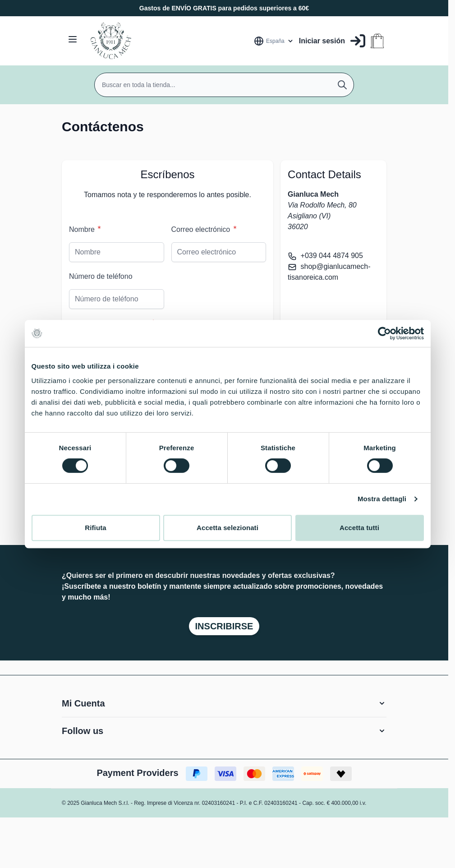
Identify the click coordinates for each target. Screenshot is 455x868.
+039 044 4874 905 (332, 256)
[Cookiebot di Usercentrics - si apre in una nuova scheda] (384, 333)
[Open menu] (73, 39)
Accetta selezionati (227, 528)
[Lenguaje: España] (274, 41)
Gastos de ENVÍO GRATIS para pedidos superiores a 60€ (224, 8)
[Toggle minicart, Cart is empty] (377, 41)
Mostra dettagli (382, 499)
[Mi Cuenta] (332, 41)
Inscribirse (224, 626)
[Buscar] (342, 85)
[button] (224, 703)
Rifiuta (95, 528)
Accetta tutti (359, 528)
